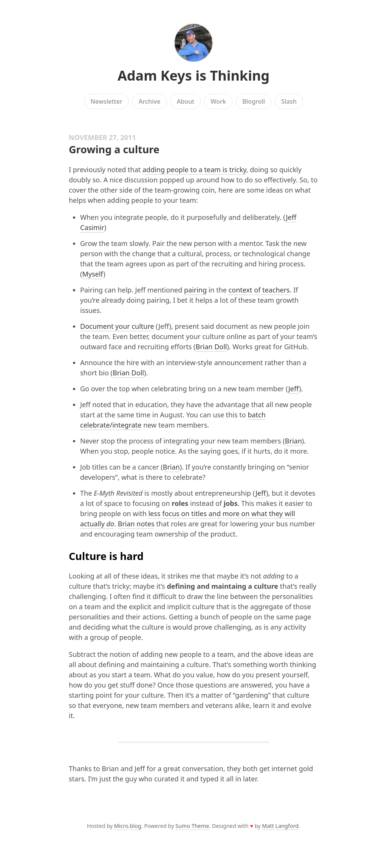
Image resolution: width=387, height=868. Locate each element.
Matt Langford (280, 826)
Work (218, 101)
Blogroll (254, 101)
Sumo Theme (192, 826)
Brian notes (136, 524)
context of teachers (259, 290)
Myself (93, 274)
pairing (195, 290)
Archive (149, 101)
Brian (293, 441)
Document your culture (117, 326)
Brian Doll (211, 347)
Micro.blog (128, 826)
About (185, 101)
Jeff (294, 389)
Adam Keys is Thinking (193, 75)
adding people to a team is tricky (194, 170)
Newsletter (106, 101)
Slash (289, 101)
